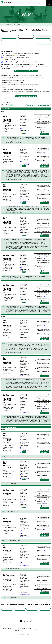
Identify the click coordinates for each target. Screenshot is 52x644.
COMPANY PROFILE (16, 3)
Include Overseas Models (7, 46)
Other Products (32, 612)
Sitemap (17, 635)
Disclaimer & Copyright (8, 633)
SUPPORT (34, 3)
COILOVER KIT (31, 107)
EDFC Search (45, 612)
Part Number (43, 41)
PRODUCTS (22, 3)
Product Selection (9, 41)
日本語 (44, 3)
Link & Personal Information (24, 633)
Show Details (44, 136)
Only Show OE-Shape (20, 46)
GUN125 (26, 41)
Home (2, 25)
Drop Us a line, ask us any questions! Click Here (26, 73)
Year (43, 37)
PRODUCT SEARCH (28, 3)
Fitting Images (45, 134)
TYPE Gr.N (20, 612)
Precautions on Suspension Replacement (26, 98)
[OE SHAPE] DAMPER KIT (44, 107)
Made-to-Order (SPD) (7, 613)
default (9, 37)
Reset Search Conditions (44, 46)
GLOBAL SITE (40, 3)
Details (24, 135)
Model (26, 37)
